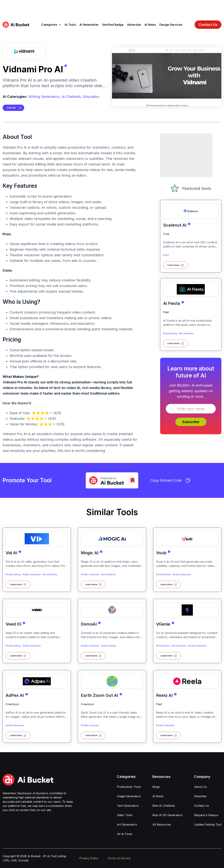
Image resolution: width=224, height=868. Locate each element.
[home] (16, 25)
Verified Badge (113, 25)
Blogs (156, 787)
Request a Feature (206, 815)
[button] (51, 25)
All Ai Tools (125, 834)
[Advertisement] (112, 8)
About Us (200, 787)
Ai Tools (70, 25)
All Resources (162, 825)
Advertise (134, 25)
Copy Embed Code (170, 480)
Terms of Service (119, 858)
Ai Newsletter (89, 25)
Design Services (171, 25)
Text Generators (128, 806)
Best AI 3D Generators (167, 815)
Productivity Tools (129, 787)
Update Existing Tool (208, 825)
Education (91, 97)
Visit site (11, 108)
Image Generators (129, 796)
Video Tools (125, 815)
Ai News (150, 25)
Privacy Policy (89, 858)
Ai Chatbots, (72, 97)
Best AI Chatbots (164, 806)
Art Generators (127, 825)
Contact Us (208, 25)
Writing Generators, (45, 97)
